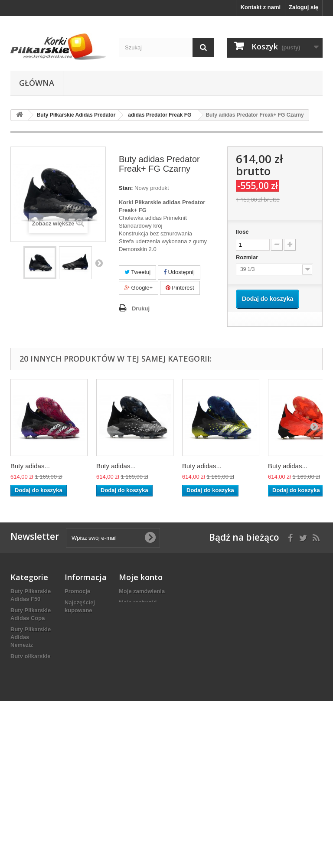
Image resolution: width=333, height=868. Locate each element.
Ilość (242, 232)
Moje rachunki (138, 602)
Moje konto (141, 577)
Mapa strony (81, 682)
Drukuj (141, 308)
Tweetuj (137, 272)
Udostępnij (179, 272)
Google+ (139, 288)
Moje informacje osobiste (153, 625)
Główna (37, 83)
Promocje (77, 591)
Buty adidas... (30, 466)
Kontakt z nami (261, 7)
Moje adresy (135, 614)
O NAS (73, 671)
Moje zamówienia (142, 591)
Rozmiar (248, 257)
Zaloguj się (304, 7)
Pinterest (180, 288)
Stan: (126, 188)
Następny (99, 263)
